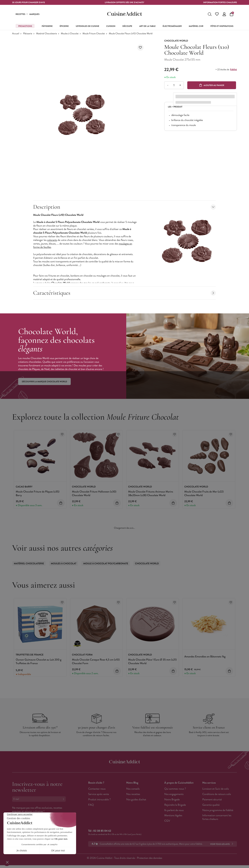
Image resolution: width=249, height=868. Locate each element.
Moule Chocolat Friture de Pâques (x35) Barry (38, 494)
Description (125, 207)
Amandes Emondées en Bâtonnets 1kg (205, 657)
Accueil (16, 34)
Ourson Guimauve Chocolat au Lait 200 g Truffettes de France (39, 662)
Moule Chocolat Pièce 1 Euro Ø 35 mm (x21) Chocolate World (152, 662)
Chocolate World (147, 564)
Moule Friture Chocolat (94, 34)
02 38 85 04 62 (102, 831)
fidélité (234, 70)
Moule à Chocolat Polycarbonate (106, 564)
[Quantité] (174, 85)
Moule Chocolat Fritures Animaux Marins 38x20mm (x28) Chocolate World (151, 494)
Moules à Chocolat (70, 34)
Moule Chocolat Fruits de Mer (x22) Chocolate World (204, 494)
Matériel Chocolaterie (47, 34)
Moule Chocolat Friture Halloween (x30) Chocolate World (94, 494)
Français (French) (25, 833)
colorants (52, 240)
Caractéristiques (125, 293)
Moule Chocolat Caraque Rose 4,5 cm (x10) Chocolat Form (96, 662)
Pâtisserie (28, 34)
